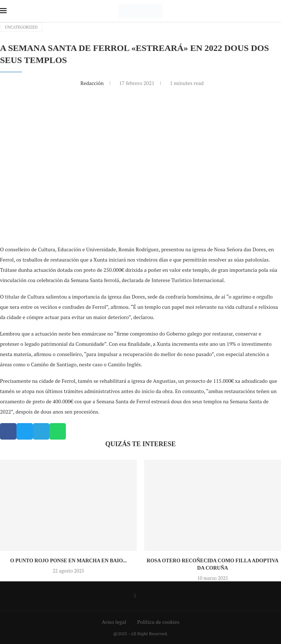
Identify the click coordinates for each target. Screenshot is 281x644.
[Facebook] (135, 596)
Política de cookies (158, 622)
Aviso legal (114, 622)
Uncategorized (21, 27)
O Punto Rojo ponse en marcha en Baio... (69, 561)
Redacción (93, 83)
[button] (8, 431)
